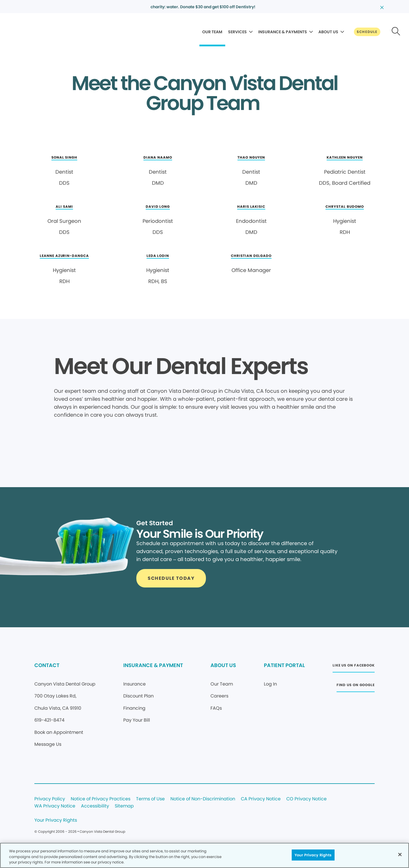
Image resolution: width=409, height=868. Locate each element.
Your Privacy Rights (56, 820)
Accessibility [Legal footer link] (95, 806)
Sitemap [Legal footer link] (124, 806)
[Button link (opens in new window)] (354, 667)
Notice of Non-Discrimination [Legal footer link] (203, 799)
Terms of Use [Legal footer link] (150, 799)
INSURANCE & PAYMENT (153, 665)
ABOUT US (328, 32)
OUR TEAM (212, 32)
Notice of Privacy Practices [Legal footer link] (101, 799)
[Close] (400, 854)
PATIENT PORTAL (284, 665)
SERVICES (237, 32)
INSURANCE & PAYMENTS (283, 32)
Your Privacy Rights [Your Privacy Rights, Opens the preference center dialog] (313, 855)
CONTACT (47, 665)
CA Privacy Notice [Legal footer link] (261, 799)
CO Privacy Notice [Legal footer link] (306, 799)
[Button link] (367, 32)
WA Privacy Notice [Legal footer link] (55, 806)
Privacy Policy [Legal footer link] (50, 799)
